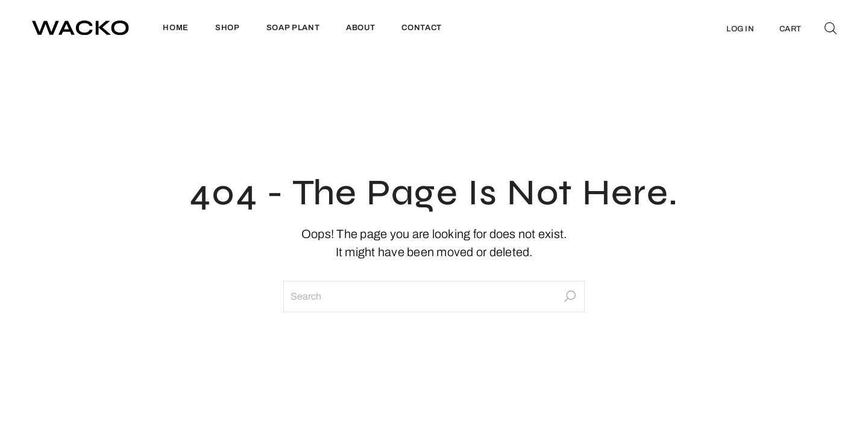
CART (790, 29)
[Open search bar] (831, 28)
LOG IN (740, 29)
